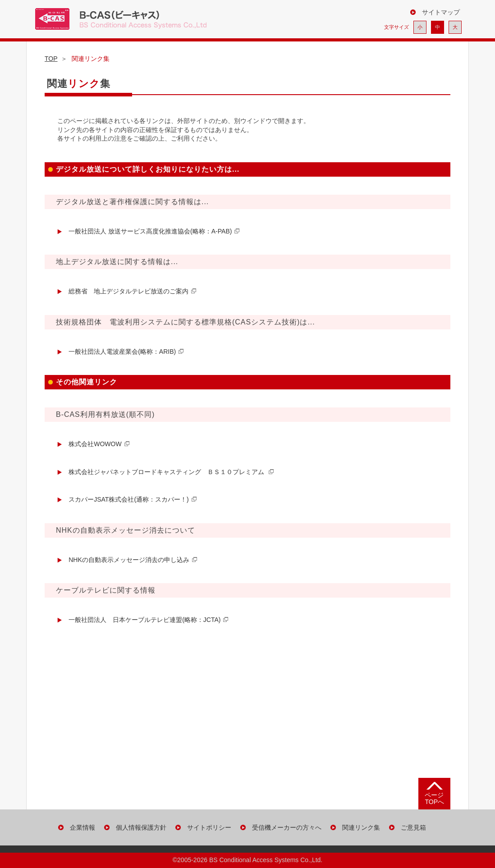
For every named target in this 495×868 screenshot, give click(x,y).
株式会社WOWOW (95, 444)
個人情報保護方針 (141, 827)
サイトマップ (441, 12)
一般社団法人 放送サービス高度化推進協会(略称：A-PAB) (150, 231)
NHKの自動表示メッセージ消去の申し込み (129, 560)
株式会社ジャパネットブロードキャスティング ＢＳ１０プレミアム (167, 472)
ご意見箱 (413, 827)
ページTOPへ (434, 798)
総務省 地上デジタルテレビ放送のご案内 (128, 291)
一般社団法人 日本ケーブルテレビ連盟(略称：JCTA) (144, 620)
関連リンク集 (361, 827)
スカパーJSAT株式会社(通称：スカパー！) (129, 499)
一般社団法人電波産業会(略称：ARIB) (122, 352)
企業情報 (82, 827)
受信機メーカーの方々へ (287, 827)
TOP (51, 59)
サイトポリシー (209, 827)
